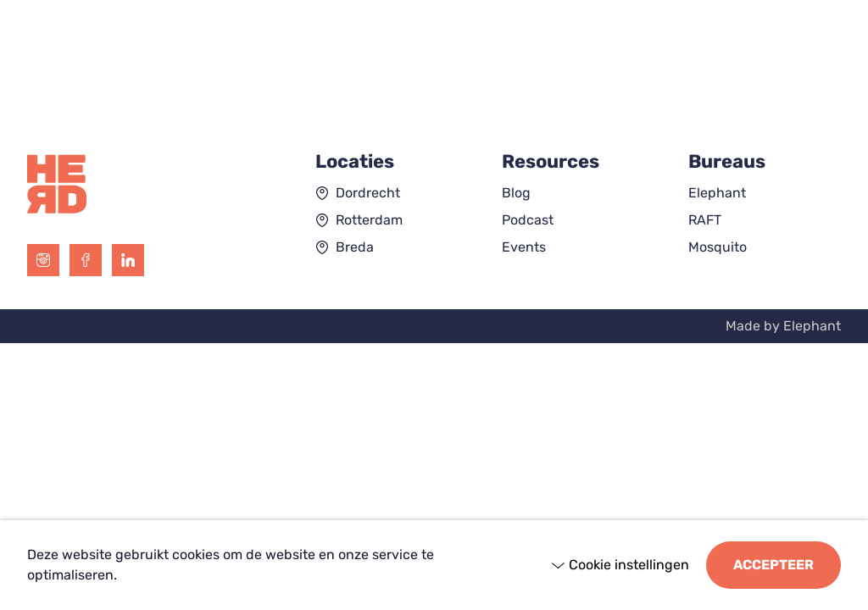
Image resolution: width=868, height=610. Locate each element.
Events (524, 247)
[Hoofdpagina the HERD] (434, 30)
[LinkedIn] (128, 260)
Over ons (555, 67)
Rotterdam (369, 220)
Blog (516, 193)
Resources (426, 67)
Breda (355, 247)
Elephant (717, 193)
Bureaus (217, 67)
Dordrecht (368, 193)
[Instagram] (43, 260)
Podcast (528, 220)
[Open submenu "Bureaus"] (260, 67)
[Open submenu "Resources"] (477, 67)
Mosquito (718, 247)
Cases (327, 67)
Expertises (87, 67)
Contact (655, 67)
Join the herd (772, 67)
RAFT (705, 220)
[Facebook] (86, 260)
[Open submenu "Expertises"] (140, 67)
